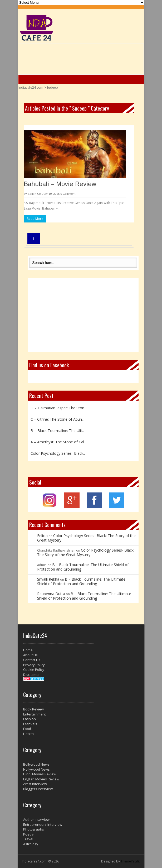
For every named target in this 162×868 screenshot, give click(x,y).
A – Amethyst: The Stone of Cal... (58, 442)
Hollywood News (36, 769)
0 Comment (68, 194)
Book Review (33, 709)
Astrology (31, 844)
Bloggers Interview (38, 789)
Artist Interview (35, 784)
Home (28, 650)
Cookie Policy (34, 670)
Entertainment (35, 714)
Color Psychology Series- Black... (58, 453)
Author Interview (36, 819)
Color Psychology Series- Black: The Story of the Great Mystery (86, 538)
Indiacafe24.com (31, 87)
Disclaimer (31, 675)
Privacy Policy (34, 665)
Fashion (30, 719)
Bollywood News (36, 764)
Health (28, 734)
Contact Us (32, 660)
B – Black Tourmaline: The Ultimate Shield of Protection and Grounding (83, 567)
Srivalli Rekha (48, 579)
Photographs (34, 829)
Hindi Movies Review (40, 774)
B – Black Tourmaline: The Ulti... (58, 431)
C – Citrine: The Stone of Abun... (57, 419)
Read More (35, 219)
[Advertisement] (83, 315)
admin (32, 194)
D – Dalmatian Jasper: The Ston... (59, 408)
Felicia (42, 536)
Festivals (30, 724)
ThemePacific (131, 861)
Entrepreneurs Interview (43, 824)
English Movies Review (41, 779)
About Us (30, 655)
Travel (28, 839)
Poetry (28, 834)
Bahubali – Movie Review (60, 184)
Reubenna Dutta (51, 594)
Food (27, 729)
